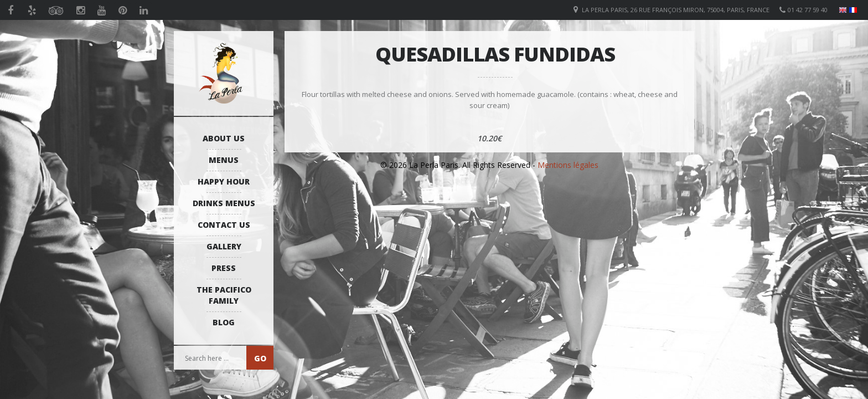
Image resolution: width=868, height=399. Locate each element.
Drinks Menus (224, 203)
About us (224, 138)
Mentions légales (568, 165)
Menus (224, 160)
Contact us (224, 225)
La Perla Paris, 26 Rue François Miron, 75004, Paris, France (676, 10)
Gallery (224, 246)
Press (224, 268)
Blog (224, 322)
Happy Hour (224, 181)
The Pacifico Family (224, 295)
